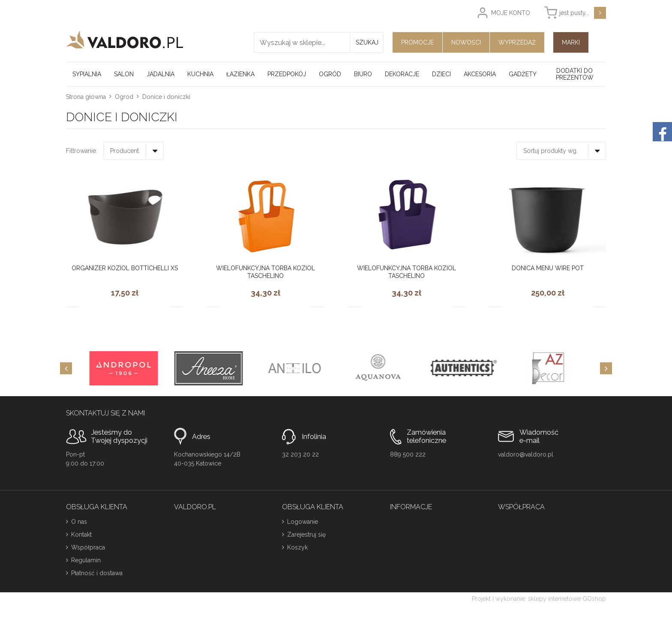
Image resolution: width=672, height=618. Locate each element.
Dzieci (441, 74)
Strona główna (86, 97)
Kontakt (81, 534)
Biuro (363, 74)
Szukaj (367, 42)
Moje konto (511, 13)
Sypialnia (87, 74)
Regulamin (86, 560)
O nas (79, 522)
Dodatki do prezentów (575, 74)
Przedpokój (287, 74)
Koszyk (297, 547)
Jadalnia (160, 74)
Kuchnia (200, 74)
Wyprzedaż (517, 42)
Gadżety (523, 74)
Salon (124, 74)
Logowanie (303, 522)
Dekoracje (402, 74)
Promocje (417, 42)
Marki (571, 42)
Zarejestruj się (306, 534)
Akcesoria (480, 74)
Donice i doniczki (166, 97)
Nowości (466, 42)
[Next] (606, 368)
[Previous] (66, 368)
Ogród (330, 74)
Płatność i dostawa (97, 573)
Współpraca (88, 547)
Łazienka (240, 74)
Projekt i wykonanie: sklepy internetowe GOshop (539, 599)
